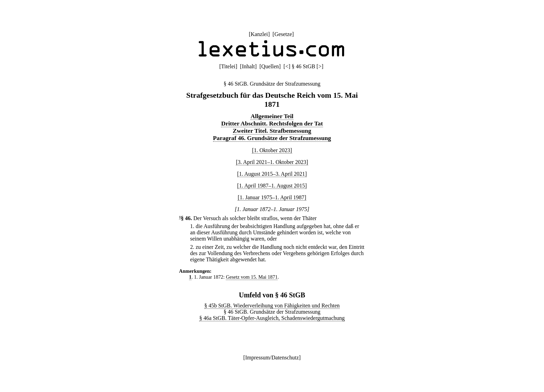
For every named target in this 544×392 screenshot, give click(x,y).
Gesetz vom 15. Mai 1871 (252, 277)
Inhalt (248, 66)
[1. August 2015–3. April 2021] (272, 174)
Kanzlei (259, 34)
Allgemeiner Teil (272, 116)
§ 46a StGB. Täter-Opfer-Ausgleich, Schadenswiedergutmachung (272, 318)
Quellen (270, 66)
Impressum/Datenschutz (272, 358)
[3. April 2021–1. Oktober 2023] (272, 162)
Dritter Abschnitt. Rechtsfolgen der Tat (272, 123)
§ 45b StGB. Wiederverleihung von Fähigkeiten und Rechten (272, 306)
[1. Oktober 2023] (272, 150)
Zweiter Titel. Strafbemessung (272, 131)
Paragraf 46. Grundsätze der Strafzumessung (272, 138)
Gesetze (283, 34)
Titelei (228, 66)
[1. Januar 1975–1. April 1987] (272, 197)
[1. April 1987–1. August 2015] (272, 186)
